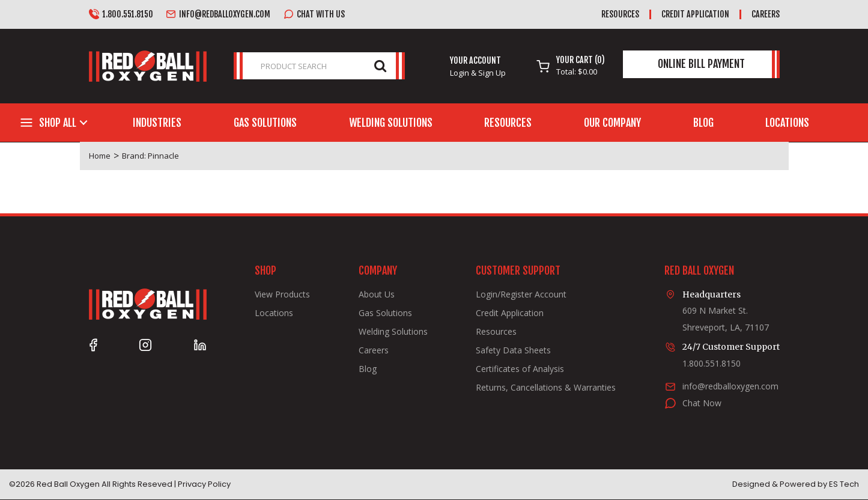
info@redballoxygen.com (218, 14)
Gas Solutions (265, 123)
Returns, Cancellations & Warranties (546, 388)
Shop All (58, 123)
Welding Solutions (391, 123)
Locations (787, 123)
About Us (377, 294)
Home (100, 156)
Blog (703, 123)
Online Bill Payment (701, 64)
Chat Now (702, 403)
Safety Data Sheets (513, 350)
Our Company (612, 123)
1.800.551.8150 (121, 14)
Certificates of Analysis (520, 369)
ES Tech (844, 484)
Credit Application (695, 14)
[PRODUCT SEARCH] (319, 66)
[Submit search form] (380, 65)
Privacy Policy (204, 484)
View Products (282, 294)
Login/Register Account (521, 294)
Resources (620, 14)
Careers (766, 14)
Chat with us (314, 14)
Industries (157, 123)
